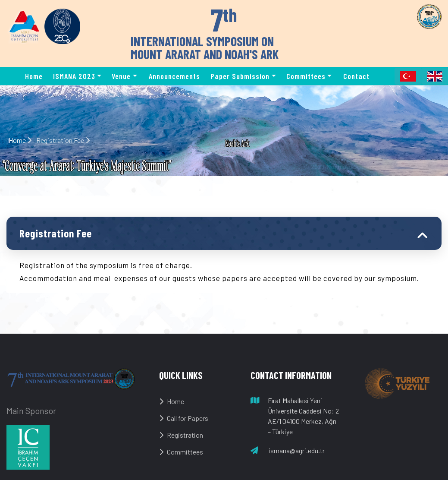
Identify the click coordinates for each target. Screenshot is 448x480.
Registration (181, 435)
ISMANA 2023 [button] (74, 76)
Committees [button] (306, 76)
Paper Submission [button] (240, 76)
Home (34, 76)
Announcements (174, 76)
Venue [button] (121, 76)
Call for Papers (184, 418)
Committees (181, 452)
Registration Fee (56, 233)
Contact (356, 76)
